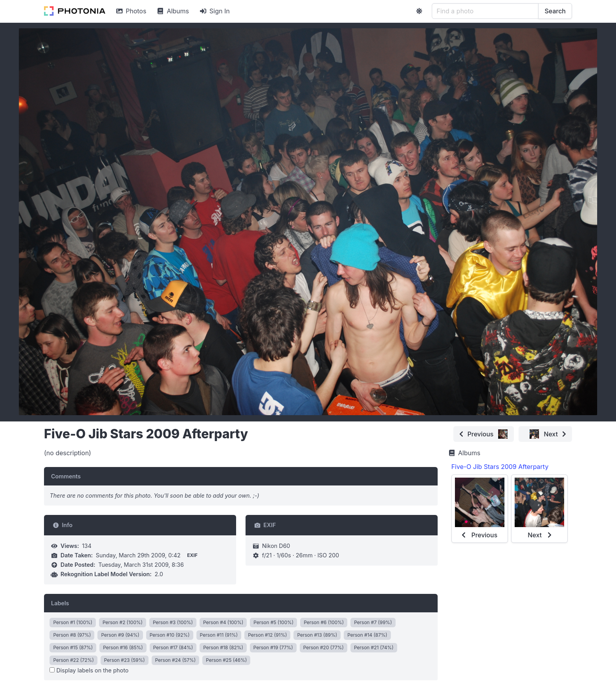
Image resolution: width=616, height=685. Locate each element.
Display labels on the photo (89, 670)
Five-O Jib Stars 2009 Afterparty (500, 467)
